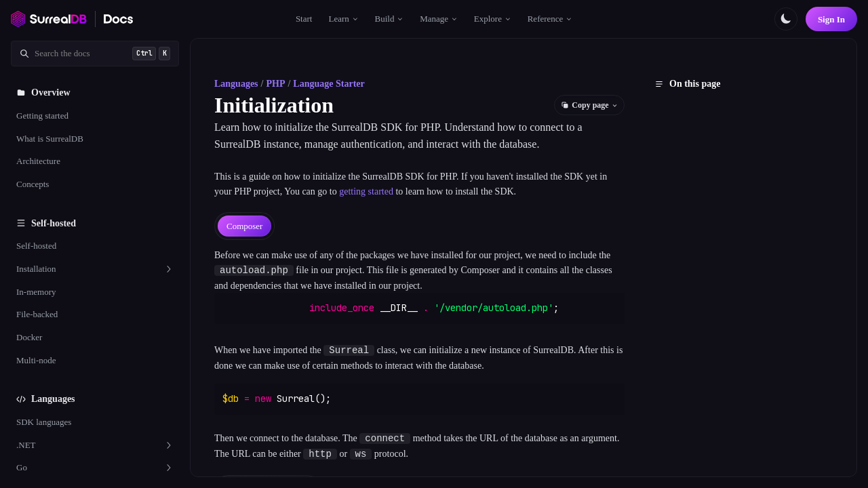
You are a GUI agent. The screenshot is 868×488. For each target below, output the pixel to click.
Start (304, 19)
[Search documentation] (95, 54)
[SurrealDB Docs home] (119, 19)
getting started (366, 191)
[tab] (244, 226)
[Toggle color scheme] (786, 19)
